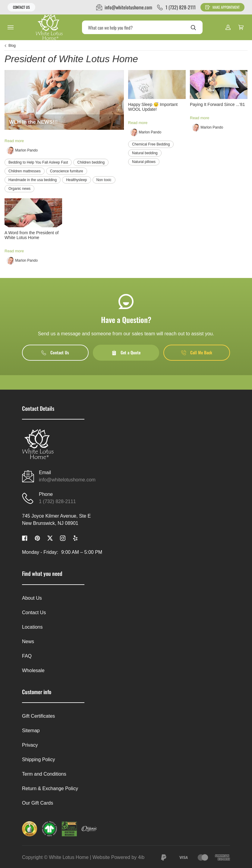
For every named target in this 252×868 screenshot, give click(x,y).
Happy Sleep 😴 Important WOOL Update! (153, 107)
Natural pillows (144, 162)
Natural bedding (145, 153)
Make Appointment (222, 7)
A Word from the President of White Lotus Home (32, 235)
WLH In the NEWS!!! (33, 122)
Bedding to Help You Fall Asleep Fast (38, 162)
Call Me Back (197, 352)
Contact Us (21, 7)
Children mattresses (25, 171)
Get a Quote (126, 352)
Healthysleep (76, 180)
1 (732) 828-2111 (57, 501)
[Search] (142, 27)
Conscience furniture (67, 171)
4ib (141, 857)
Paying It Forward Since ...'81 (217, 104)
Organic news (19, 189)
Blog (12, 46)
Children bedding (91, 162)
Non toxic (104, 180)
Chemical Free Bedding (151, 144)
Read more (14, 141)
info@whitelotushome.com (67, 480)
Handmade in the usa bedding (33, 180)
